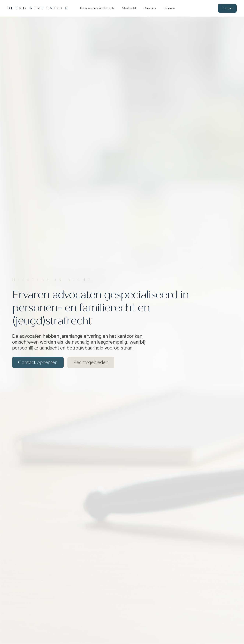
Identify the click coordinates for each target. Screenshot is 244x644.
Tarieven (169, 8)
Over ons (150, 8)
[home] (38, 8)
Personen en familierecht (97, 8)
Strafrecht (129, 8)
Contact (227, 8)
